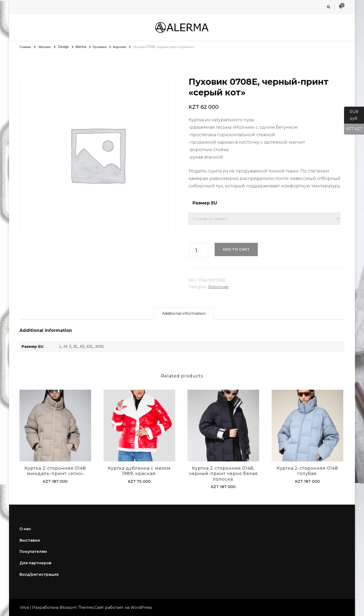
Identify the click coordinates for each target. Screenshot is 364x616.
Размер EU (205, 203)
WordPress (141, 607)
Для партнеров (35, 563)
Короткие (218, 287)
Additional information (184, 313)
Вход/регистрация (39, 574)
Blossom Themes (77, 607)
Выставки (30, 540)
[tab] (184, 314)
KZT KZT (353, 129)
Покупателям (33, 551)
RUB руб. (351, 116)
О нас (25, 529)
